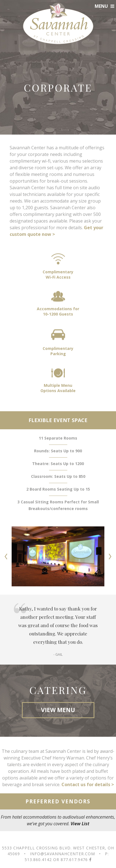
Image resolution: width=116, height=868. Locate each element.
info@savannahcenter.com (62, 854)
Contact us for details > (88, 784)
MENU (105, 6)
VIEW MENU (58, 710)
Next (110, 556)
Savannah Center (58, 24)
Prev (6, 556)
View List (80, 824)
